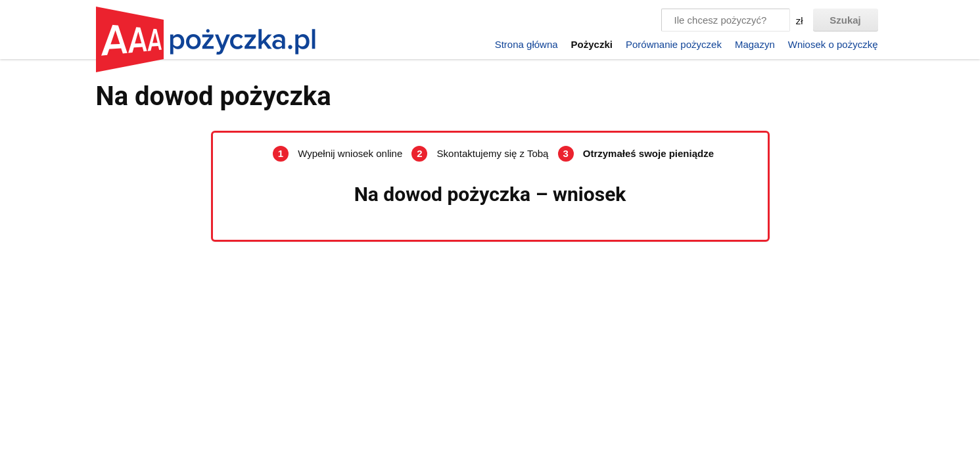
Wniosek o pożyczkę (833, 44)
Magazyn (755, 44)
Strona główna (526, 44)
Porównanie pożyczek (674, 44)
